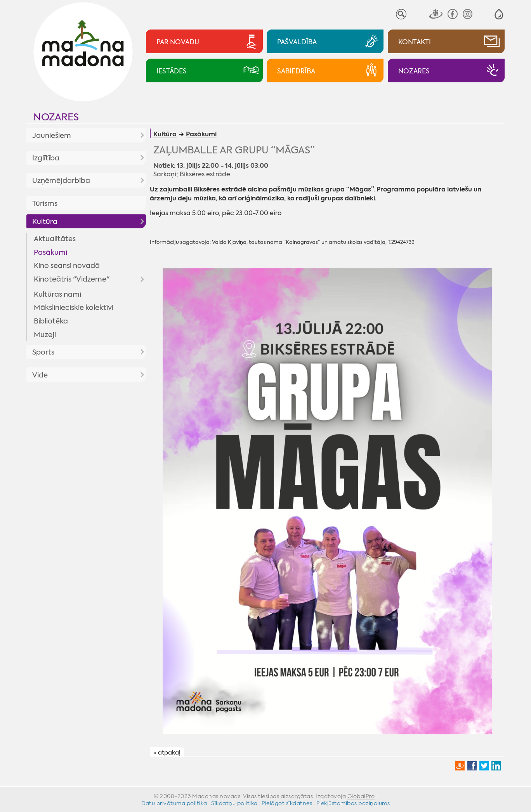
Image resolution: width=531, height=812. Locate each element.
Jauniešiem (52, 136)
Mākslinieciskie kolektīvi (74, 308)
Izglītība (46, 158)
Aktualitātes (55, 239)
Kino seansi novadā (67, 266)
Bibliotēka (51, 321)
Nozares (56, 117)
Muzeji (45, 335)
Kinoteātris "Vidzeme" (72, 279)
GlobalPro (361, 796)
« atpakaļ (167, 753)
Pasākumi (50, 252)
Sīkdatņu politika (234, 803)
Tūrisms (45, 203)
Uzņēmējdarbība (61, 181)
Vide (40, 375)
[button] (499, 14)
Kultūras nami (57, 294)
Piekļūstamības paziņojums (353, 803)
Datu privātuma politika (174, 803)
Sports (43, 352)
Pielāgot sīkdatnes (287, 803)
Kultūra (45, 222)
